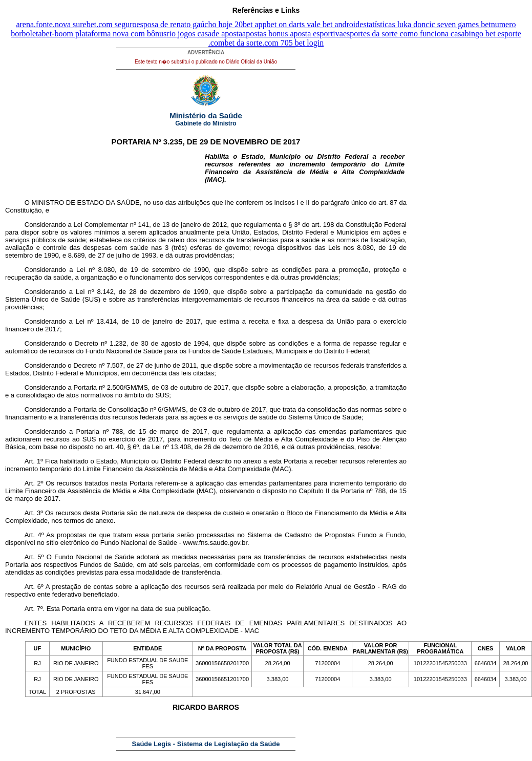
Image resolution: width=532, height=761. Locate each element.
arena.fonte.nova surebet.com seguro (76, 24)
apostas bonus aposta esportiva (293, 34)
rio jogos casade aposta (204, 34)
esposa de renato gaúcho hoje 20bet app (201, 24)
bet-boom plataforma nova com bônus (104, 34)
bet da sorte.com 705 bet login (274, 43)
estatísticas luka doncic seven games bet (425, 24)
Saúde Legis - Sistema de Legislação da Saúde (206, 744)
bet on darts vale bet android (313, 24)
